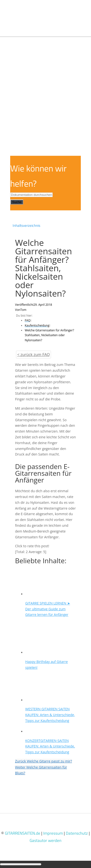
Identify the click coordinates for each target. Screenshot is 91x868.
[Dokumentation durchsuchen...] (31, 195)
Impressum (53, 833)
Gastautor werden (45, 840)
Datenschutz (77, 833)
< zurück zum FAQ (33, 355)
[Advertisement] (45, 85)
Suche (17, 202)
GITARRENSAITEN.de (23, 833)
